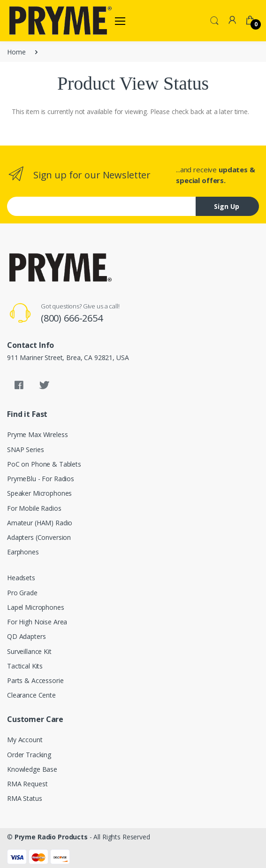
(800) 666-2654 (72, 318)
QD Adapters (26, 636)
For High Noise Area (37, 622)
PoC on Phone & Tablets (44, 464)
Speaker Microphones (39, 493)
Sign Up (227, 206)
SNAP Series (25, 449)
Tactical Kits (25, 666)
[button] (214, 20)
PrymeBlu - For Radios (41, 479)
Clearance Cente (31, 695)
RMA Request (27, 784)
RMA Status (25, 798)
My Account (25, 740)
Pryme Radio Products (51, 837)
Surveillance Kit (29, 651)
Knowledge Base (32, 769)
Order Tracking (29, 755)
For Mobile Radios (34, 508)
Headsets (21, 578)
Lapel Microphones (36, 607)
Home (16, 52)
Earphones (23, 552)
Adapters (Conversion (39, 537)
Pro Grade (22, 593)
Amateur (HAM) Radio (40, 523)
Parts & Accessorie (35, 680)
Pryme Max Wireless (37, 434)
